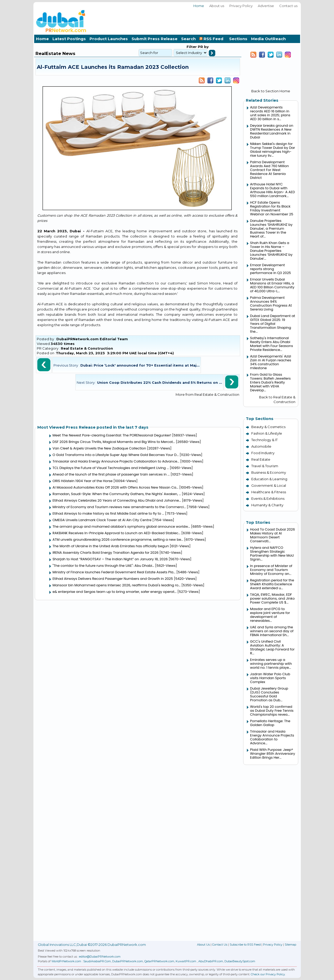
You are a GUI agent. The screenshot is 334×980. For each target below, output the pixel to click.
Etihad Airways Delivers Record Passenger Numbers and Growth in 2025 (113, 579)
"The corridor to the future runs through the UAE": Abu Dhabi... (103, 566)
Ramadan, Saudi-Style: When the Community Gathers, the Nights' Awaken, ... (117, 494)
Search (188, 39)
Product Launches (109, 39)
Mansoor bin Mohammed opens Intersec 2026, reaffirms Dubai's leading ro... (117, 585)
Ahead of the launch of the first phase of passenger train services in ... (111, 474)
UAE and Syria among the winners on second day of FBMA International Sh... (272, 631)
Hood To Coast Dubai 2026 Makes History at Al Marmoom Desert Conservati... (272, 535)
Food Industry (263, 453)
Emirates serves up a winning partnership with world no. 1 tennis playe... (271, 664)
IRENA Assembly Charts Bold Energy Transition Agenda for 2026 (105, 553)
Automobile (261, 446)
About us (217, 6)
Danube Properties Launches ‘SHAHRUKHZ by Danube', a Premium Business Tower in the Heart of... (271, 229)
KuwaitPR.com (186, 961)
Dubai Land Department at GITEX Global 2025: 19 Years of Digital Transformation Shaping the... (273, 324)
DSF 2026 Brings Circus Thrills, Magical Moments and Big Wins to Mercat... (114, 442)
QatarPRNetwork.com (159, 961)
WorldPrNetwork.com (66, 961)
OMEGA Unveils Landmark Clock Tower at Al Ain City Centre (102, 520)
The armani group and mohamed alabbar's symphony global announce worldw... (121, 526)
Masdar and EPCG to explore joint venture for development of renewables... (270, 615)
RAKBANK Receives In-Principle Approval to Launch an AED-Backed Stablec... (116, 533)
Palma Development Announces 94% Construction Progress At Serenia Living (271, 303)
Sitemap (290, 945)
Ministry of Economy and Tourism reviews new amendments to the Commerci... (119, 507)
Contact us (288, 6)
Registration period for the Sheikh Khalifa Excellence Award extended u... (272, 584)
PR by (203, 47)
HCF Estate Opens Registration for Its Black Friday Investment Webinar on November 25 (272, 208)
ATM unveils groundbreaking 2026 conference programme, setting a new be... (118, 540)
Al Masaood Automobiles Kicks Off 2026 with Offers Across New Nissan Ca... (115, 487)
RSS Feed (212, 39)
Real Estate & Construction (87, 348)
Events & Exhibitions (268, 498)
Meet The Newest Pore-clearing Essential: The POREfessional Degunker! (112, 435)
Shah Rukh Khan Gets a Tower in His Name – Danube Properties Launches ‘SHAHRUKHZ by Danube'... (271, 251)
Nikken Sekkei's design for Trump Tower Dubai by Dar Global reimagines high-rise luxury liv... (272, 150)
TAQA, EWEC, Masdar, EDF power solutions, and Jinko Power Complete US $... (272, 598)
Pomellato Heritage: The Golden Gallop (270, 723)
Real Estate (261, 459)
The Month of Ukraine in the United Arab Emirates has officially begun (111, 546)
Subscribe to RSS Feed (245, 945)
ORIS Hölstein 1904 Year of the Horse (82, 481)
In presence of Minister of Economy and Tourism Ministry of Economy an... (271, 570)
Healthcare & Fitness (269, 492)
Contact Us (220, 945)
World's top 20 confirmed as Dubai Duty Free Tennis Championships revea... (272, 711)
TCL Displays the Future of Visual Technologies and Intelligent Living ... (111, 468)
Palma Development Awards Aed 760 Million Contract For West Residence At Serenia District (269, 170)
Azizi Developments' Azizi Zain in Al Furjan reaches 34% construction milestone (271, 362)
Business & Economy (269, 472)
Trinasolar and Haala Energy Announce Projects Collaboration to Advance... (116, 461)
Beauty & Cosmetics (268, 427)
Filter (192, 47)
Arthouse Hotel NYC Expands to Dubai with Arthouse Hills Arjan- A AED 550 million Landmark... (272, 190)
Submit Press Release (154, 39)
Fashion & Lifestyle (267, 433)
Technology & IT (264, 440)
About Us (203, 945)
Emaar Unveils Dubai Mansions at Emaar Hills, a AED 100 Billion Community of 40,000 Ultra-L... (272, 285)
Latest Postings (69, 39)
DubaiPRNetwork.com (128, 961)
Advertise (266, 6)
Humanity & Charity (267, 505)
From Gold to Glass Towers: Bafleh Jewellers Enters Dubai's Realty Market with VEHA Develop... (270, 382)
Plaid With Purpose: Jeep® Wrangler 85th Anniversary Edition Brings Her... (272, 754)
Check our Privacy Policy (268, 974)
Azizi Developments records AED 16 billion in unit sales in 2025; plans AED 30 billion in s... (270, 113)
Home (199, 6)
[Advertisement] (205, 21)
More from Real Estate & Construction (207, 394)
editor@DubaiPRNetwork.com (100, 957)
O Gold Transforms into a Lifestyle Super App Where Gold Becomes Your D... (116, 455)
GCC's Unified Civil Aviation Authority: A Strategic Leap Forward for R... (272, 647)
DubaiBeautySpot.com (240, 961)
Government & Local (269, 485)
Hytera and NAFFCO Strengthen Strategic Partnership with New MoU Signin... (272, 553)
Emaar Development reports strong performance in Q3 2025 (270, 269)
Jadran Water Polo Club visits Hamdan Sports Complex (270, 678)
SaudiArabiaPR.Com (97, 961)
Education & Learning (269, 479)
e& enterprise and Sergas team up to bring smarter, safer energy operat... (114, 592)
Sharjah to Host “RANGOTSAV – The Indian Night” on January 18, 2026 (110, 559)
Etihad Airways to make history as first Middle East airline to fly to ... (108, 513)
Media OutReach (268, 39)
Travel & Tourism (265, 466)
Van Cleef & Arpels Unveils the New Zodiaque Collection (99, 448)
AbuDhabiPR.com (211, 961)
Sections (238, 39)
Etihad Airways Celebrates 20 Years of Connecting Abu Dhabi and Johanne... (117, 500)
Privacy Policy (241, 6)
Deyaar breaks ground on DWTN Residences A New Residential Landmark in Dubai (272, 131)
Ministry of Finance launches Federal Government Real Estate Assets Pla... (114, 572)
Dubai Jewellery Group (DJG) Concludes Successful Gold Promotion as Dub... (269, 694)
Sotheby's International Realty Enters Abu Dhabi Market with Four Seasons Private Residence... (271, 344)
